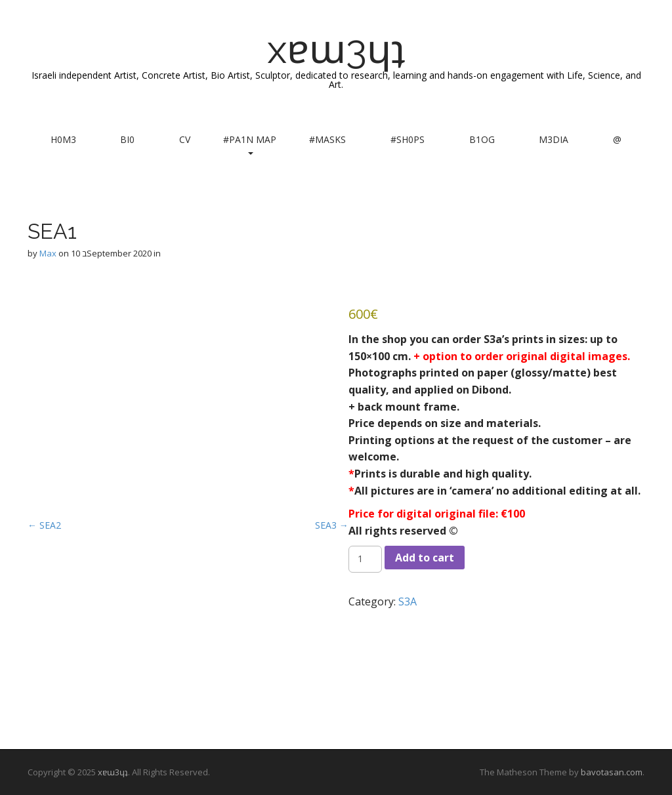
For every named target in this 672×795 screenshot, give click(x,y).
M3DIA (554, 139)
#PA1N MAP (250, 144)
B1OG (482, 139)
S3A (408, 601)
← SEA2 (44, 525)
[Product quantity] (365, 559)
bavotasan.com (612, 772)
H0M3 (63, 139)
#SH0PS (408, 139)
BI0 (127, 139)
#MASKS (327, 139)
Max (48, 253)
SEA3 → (332, 525)
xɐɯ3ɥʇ (336, 49)
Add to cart (425, 558)
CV (185, 139)
